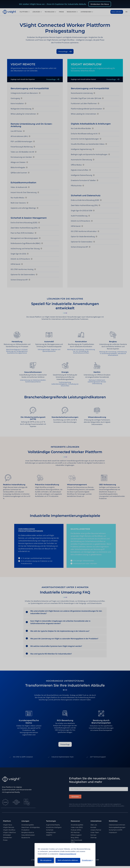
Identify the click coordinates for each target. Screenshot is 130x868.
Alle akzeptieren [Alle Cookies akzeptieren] (46, 860)
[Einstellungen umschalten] (87, 860)
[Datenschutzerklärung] (68, 854)
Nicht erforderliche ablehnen (68, 860)
